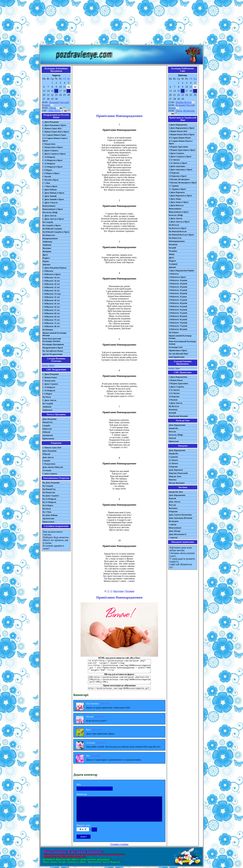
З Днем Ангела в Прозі (179, 222)
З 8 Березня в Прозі (178, 176)
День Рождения (49, 419)
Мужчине (47, 248)
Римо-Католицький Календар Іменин (182, 343)
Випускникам (175, 209)
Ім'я (79, 784)
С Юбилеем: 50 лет (51, 307)
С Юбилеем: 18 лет (51, 281)
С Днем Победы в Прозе (53, 193)
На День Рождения (51, 483)
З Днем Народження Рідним (181, 270)
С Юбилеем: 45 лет (51, 304)
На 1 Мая (47, 512)
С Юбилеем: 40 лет (51, 300)
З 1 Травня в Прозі (177, 189)
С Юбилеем (48, 271)
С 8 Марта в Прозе (51, 173)
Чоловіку (173, 251)
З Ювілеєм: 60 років (178, 316)
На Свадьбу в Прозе (52, 225)
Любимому (47, 242)
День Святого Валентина (180, 515)
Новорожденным (50, 238)
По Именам (48, 330)
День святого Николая (53, 467)
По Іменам (174, 332)
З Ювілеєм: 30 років (178, 293)
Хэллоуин (47, 470)
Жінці (171, 254)
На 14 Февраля (49, 499)
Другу (45, 255)
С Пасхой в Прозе (50, 180)
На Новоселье (49, 235)
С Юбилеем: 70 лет (51, 320)
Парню (46, 261)
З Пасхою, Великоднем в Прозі (183, 183)
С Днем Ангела (49, 216)
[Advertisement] (122, 23)
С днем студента (50, 474)
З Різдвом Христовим (178, 147)
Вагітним (173, 508)
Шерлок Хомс (175, 476)
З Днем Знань (175, 199)
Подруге (46, 258)
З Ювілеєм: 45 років (178, 306)
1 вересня (173, 537)
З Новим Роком (176, 380)
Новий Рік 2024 (176, 492)
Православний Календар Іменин (180, 337)
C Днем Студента (50, 384)
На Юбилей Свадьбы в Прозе (56, 232)
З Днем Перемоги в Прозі (180, 196)
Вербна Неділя (184, 102)
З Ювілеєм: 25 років (178, 290)
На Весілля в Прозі (177, 228)
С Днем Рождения (51, 122)
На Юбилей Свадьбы (52, 229)
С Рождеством (49, 144)
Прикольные (48, 438)
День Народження (177, 425)
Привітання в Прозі (178, 350)
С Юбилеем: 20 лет (51, 284)
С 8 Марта (47, 170)
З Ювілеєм (174, 274)
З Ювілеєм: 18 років (178, 284)
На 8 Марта (48, 505)
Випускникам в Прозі (179, 212)
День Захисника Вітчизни (180, 518)
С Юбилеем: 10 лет (51, 277)
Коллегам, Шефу (50, 212)
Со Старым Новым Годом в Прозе (55, 139)
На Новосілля (175, 238)
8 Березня (173, 467)
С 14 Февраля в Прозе (52, 160)
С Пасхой (47, 176)
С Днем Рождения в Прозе (54, 125)
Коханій (172, 248)
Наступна (118, 591)
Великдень (174, 521)
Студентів (173, 457)
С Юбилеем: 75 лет (51, 323)
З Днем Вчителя (176, 205)
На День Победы (50, 515)
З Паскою (173, 400)
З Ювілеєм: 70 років (178, 323)
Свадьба (46, 425)
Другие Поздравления (52, 354)
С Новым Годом (50, 377)
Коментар (82, 794)
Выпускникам (49, 206)
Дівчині (172, 267)
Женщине (47, 251)
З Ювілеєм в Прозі (177, 277)
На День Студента (51, 496)
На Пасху (47, 397)
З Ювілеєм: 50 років (178, 310)
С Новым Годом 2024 (52, 128)
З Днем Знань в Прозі (179, 202)
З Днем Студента (176, 153)
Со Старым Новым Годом (54, 135)
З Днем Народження (178, 125)
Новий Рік (173, 428)
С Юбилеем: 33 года (52, 294)
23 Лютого (173, 463)
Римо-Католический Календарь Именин (52, 340)
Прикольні (174, 441)
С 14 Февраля (49, 157)
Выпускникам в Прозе (53, 209)
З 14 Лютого (174, 160)
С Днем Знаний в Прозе (53, 199)
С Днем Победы (50, 190)
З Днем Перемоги (177, 192)
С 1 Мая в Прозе (50, 186)
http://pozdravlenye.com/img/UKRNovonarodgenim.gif (119, 688)
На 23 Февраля (49, 502)
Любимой (47, 245)
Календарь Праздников (53, 344)
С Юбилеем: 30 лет (51, 290)
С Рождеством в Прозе (53, 147)
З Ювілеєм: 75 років (178, 326)
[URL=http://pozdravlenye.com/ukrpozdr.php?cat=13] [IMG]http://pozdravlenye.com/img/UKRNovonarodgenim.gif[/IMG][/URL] (119, 680)
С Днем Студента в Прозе (54, 154)
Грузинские (48, 435)
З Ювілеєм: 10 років (178, 280)
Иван (52, 365)
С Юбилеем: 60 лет (51, 313)
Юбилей (46, 432)
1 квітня (173, 524)
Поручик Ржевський (178, 473)
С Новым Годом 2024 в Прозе (56, 132)
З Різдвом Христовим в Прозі (182, 150)
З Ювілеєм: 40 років (178, 303)
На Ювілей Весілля (178, 231)
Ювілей (172, 438)
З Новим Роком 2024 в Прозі (182, 134)
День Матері (175, 531)
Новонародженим (177, 241)
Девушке (46, 264)
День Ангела (175, 502)
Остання (130, 591)
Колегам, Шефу (176, 215)
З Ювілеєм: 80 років (178, 329)
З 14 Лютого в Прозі (178, 163)
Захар (45, 365)
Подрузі (172, 261)
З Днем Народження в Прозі (181, 128)
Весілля (172, 432)
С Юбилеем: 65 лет (51, 317)
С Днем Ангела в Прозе (53, 219)
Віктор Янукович (177, 483)
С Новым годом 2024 (52, 447)
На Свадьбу (48, 222)
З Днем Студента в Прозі (180, 156)
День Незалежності (177, 534)
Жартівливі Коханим (178, 416)
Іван (177, 368)
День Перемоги (176, 470)
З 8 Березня (174, 173)
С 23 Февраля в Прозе (52, 167)
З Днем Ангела (176, 218)
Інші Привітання (177, 357)
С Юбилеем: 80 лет (51, 326)
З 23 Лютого (174, 393)
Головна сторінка (119, 844)
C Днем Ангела (49, 400)
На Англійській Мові (178, 354)
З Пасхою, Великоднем (179, 179)
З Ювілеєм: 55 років (178, 313)
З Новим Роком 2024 (178, 131)
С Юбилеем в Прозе (52, 274)
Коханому (173, 244)
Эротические (48, 518)
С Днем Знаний (49, 196)
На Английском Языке (53, 351)
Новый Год (47, 422)
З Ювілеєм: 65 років (178, 319)
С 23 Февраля (49, 163)
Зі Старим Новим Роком (180, 138)
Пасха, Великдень (185, 111)
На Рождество (49, 492)
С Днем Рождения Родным (54, 268)
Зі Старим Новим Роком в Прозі (181, 142)
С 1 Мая (46, 183)
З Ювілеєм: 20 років (178, 287)
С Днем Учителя (50, 203)
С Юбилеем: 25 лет (51, 287)
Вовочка (173, 480)
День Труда (54, 111)
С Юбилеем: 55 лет (51, 310)
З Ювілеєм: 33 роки (178, 297)
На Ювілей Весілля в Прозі (181, 235)
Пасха (53, 108)
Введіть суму (83, 825)
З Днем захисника (177, 166)
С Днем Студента (50, 150)
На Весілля (174, 225)
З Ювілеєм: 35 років (178, 300)
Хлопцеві (173, 264)
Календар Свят (176, 347)
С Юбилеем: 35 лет (51, 297)
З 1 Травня (174, 186)
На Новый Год (49, 489)
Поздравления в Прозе (53, 348)
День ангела (48, 457)
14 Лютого (173, 460)
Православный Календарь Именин (55, 334)
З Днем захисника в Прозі (180, 169)
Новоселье (47, 429)
